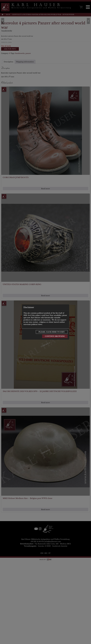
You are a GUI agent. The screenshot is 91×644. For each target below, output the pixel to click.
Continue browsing (55, 336)
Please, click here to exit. (52, 332)
